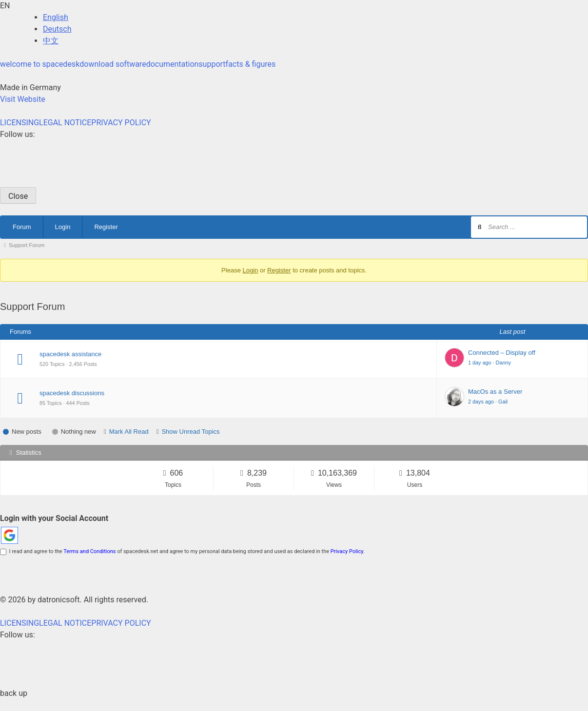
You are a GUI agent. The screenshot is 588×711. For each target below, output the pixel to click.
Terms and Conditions (89, 551)
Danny (503, 363)
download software (113, 64)
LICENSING (20, 123)
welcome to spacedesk (40, 64)
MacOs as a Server (495, 392)
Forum (22, 227)
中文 (51, 41)
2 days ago (481, 402)
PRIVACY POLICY (121, 123)
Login (63, 227)
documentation (173, 64)
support (212, 64)
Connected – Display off (502, 353)
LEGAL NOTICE (65, 123)
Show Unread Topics (190, 432)
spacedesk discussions (72, 393)
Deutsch (57, 29)
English (56, 17)
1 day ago (480, 363)
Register (106, 227)
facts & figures (251, 64)
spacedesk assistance (70, 354)
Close (18, 196)
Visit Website (23, 99)
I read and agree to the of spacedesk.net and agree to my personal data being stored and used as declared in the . (182, 551)
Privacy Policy (347, 551)
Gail (503, 402)
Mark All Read (129, 432)
